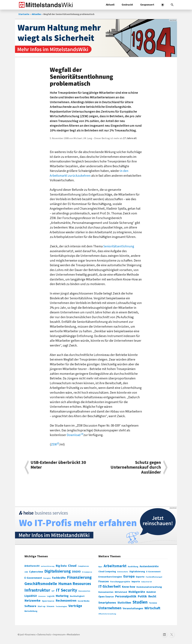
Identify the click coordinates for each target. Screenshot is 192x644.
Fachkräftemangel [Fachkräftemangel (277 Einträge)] (154, 577)
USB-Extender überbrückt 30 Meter (58, 465)
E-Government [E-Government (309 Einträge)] (153, 572)
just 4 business (28, 635)
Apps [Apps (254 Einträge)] (100, 567)
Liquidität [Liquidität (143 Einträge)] (31, 596)
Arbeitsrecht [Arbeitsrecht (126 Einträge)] (32, 566)
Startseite (24, 14)
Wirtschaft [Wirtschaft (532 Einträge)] (152, 608)
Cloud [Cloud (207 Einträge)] (72, 566)
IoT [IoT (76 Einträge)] (53, 591)
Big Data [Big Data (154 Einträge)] (61, 566)
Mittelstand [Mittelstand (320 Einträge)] (121, 592)
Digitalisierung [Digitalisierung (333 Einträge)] (137, 572)
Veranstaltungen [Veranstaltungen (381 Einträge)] (133, 608)
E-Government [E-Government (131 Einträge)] (33, 578)
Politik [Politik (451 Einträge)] (142, 596)
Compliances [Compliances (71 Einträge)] (83, 566)
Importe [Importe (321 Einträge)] (136, 582)
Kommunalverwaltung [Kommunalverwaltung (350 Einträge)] (149, 587)
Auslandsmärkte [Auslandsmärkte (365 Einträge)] (149, 566)
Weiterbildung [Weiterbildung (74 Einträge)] (31, 611)
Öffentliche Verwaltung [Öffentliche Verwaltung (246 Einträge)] (107, 614)
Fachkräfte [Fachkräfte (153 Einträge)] (59, 578)
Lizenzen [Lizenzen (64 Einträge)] (42, 596)
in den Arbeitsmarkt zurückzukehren (89, 173)
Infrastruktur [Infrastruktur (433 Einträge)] (37, 590)
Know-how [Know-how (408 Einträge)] (129, 587)
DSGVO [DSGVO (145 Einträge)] (76, 572)
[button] (172, 5)
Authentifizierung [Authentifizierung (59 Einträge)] (48, 566)
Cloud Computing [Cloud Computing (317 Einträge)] (107, 572)
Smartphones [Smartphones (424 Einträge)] (107, 603)
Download (74, 435)
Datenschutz (44, 635)
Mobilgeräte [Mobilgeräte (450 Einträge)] (137, 592)
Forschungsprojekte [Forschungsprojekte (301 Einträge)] (120, 582)
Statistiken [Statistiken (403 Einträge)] (124, 603)
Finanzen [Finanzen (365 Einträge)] (104, 582)
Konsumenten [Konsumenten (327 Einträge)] (106, 592)
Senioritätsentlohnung (119, 246)
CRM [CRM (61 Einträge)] (26, 572)
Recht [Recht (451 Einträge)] (152, 596)
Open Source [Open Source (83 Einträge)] (48, 601)
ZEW (54, 444)
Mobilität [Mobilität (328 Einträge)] (151, 592)
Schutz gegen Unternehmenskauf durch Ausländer (136, 467)
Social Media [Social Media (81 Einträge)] (84, 601)
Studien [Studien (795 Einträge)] (140, 602)
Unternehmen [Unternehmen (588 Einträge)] (110, 608)
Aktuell (110, 5)
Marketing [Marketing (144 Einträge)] (62, 596)
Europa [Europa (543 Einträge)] (129, 576)
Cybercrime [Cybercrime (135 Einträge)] (36, 572)
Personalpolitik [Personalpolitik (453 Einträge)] (126, 596)
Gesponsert (147, 5)
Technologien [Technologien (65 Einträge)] (61, 606)
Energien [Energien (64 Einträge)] (47, 578)
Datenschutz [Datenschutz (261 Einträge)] (123, 572)
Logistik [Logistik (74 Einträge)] (51, 596)
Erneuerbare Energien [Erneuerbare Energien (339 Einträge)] (110, 577)
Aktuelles (36, 14)
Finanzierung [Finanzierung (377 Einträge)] (79, 577)
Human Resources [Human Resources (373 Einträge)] (75, 584)
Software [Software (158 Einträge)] (30, 606)
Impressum (59, 635)
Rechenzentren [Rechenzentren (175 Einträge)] (66, 601)
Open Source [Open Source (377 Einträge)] (106, 597)
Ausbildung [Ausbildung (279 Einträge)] (133, 567)
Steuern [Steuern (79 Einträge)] (50, 606)
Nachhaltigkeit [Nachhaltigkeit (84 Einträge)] (77, 596)
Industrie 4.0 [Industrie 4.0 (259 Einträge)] (146, 582)
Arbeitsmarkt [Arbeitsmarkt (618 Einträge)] (115, 566)
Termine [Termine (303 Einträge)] (153, 603)
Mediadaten (73, 635)
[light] (163, 5)
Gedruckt (127, 5)
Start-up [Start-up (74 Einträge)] (41, 606)
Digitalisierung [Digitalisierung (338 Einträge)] (58, 571)
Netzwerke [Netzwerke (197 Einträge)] (32, 601)
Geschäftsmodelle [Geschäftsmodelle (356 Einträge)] (41, 584)
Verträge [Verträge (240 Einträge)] (75, 606)
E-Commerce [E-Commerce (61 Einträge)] (87, 572)
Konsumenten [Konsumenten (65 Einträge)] (84, 591)
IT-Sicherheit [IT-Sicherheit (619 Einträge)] (109, 587)
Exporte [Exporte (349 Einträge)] (140, 577)
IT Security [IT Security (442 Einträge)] (67, 590)
